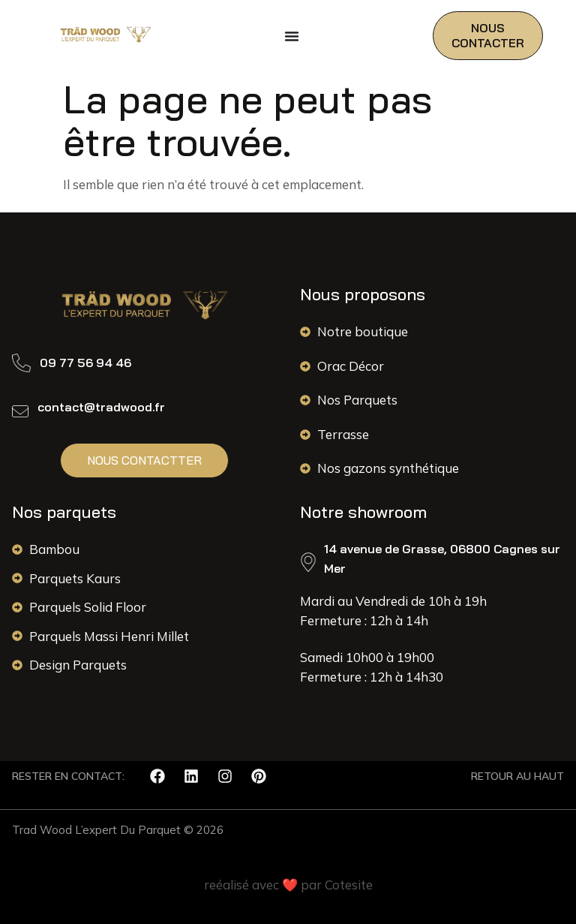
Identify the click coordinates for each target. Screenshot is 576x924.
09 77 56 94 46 (85, 363)
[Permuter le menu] (292, 36)
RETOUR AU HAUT (517, 776)
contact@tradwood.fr (101, 407)
